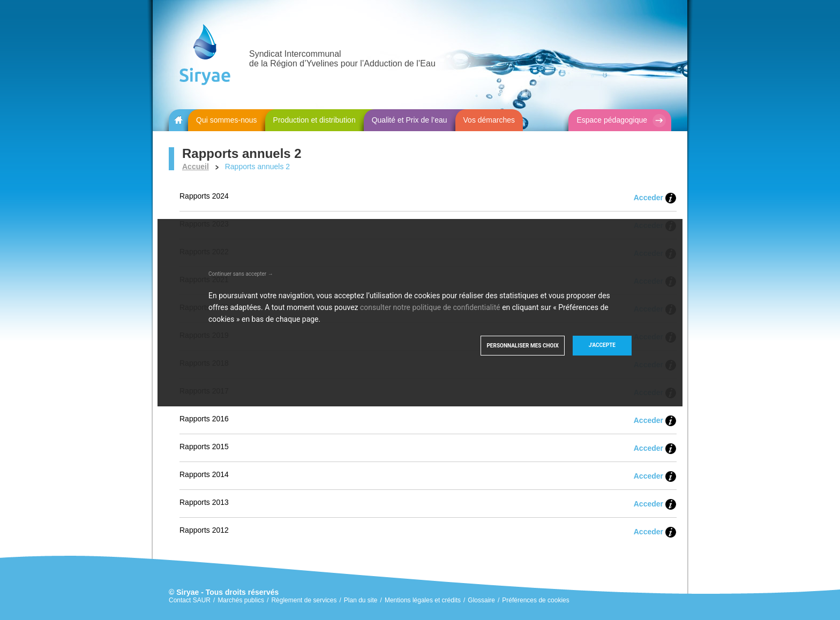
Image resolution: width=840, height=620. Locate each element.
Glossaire (481, 600)
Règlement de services (304, 600)
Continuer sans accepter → (241, 274)
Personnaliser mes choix (522, 346)
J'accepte (602, 345)
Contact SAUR (190, 600)
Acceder (648, 198)
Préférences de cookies (535, 600)
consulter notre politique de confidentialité (430, 307)
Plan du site (361, 600)
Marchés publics (241, 600)
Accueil (196, 167)
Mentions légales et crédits (423, 600)
